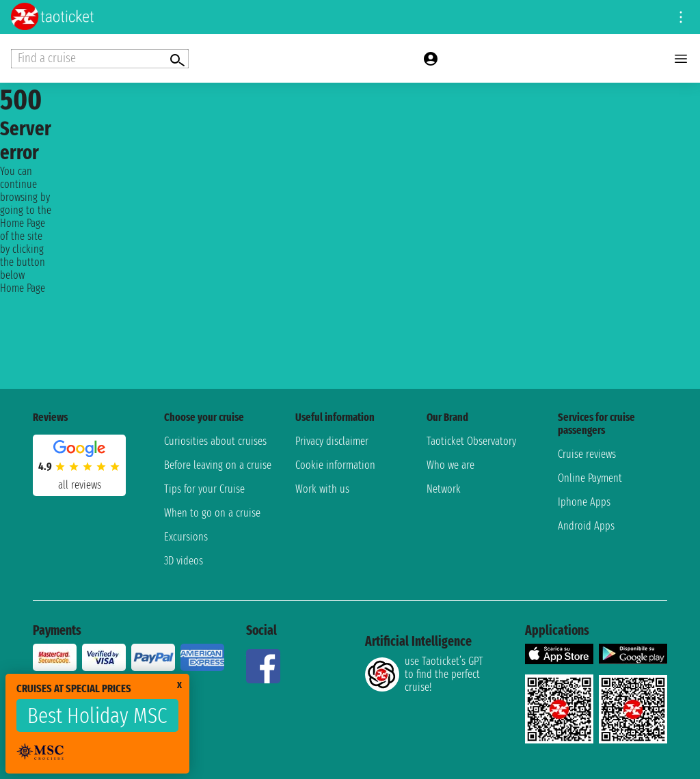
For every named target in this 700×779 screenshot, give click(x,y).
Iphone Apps (584, 502)
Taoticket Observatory (471, 441)
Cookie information (335, 465)
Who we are (450, 465)
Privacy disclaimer (332, 441)
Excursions (186, 537)
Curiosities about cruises (215, 441)
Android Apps (586, 526)
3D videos (184, 561)
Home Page (23, 288)
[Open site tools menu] (681, 17)
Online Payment (590, 478)
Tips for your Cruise (204, 489)
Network (444, 489)
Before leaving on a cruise (218, 465)
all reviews (80, 485)
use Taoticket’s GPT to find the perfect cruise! (424, 674)
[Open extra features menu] (100, 59)
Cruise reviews (587, 454)
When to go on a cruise (212, 513)
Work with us (322, 489)
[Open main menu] (681, 59)
